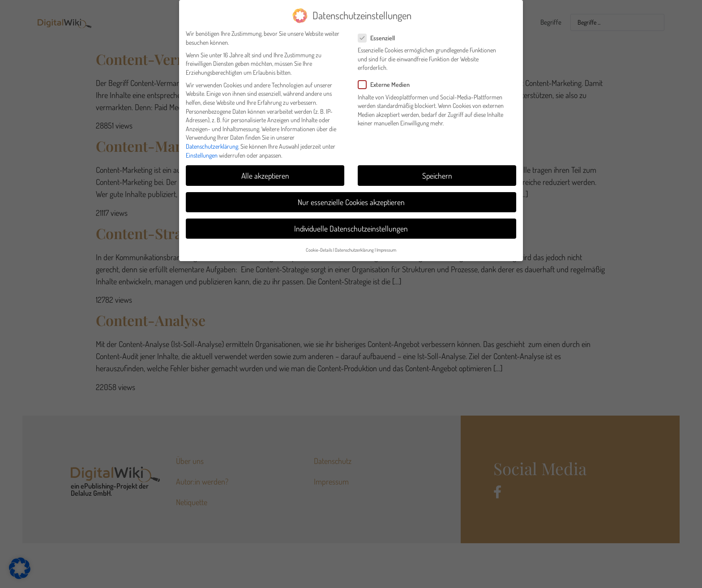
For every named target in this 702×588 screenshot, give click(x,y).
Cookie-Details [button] (319, 246)
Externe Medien (387, 81)
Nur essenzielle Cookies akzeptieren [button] (351, 198)
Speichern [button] (437, 172)
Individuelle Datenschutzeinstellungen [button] (351, 225)
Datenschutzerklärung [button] (354, 246)
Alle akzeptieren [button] (265, 172)
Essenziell (379, 34)
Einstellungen (202, 152)
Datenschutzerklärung (212, 143)
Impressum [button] (386, 246)
